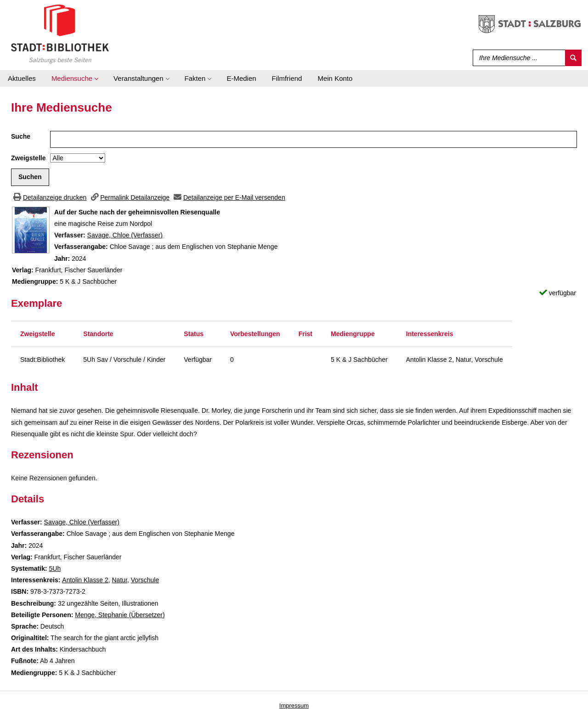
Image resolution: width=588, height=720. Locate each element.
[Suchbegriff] (517, 58)
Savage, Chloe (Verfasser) (125, 235)
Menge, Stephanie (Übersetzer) (120, 615)
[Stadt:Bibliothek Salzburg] (60, 34)
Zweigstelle (28, 158)
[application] (75, 79)
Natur (119, 580)
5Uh (55, 568)
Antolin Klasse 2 (85, 580)
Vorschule (145, 580)
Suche (21, 136)
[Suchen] (573, 58)
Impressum (294, 706)
